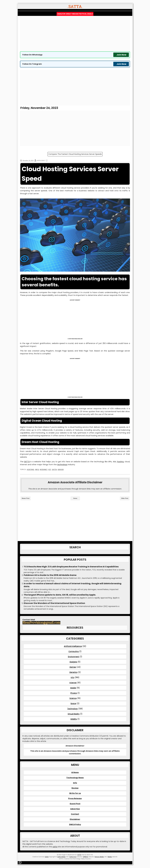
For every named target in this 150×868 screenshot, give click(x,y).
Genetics (73, 672)
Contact (75, 814)
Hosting (31, 470)
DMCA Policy (75, 824)
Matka (110, 857)
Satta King (73, 857)
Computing (74, 651)
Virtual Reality (74, 714)
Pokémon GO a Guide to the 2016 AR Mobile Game (50, 575)
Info (37, 470)
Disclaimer (75, 819)
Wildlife (74, 719)
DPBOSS (86, 857)
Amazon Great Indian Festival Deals (75, 14)
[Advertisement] (75, 34)
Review (75, 788)
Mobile (73, 688)
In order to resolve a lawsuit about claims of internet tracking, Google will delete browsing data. (73, 585)
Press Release (75, 798)
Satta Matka (61, 857)
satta (55, 847)
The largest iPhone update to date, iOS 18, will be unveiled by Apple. (60, 595)
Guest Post (75, 804)
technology (62, 465)
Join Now (121, 55)
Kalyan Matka (99, 857)
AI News (75, 772)
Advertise (75, 809)
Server (61, 470)
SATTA (27, 462)
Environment (74, 657)
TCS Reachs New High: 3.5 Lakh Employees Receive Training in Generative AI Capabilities (71, 567)
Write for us (75, 793)
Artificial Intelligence (73, 646)
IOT (50, 470)
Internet (44, 470)
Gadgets (73, 662)
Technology (73, 709)
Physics (74, 693)
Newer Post (26, 498)
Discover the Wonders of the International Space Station (54, 603)
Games (73, 667)
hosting (120, 462)
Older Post (125, 498)
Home (75, 498)
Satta (47, 857)
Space (73, 703)
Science (73, 698)
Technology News (75, 778)
